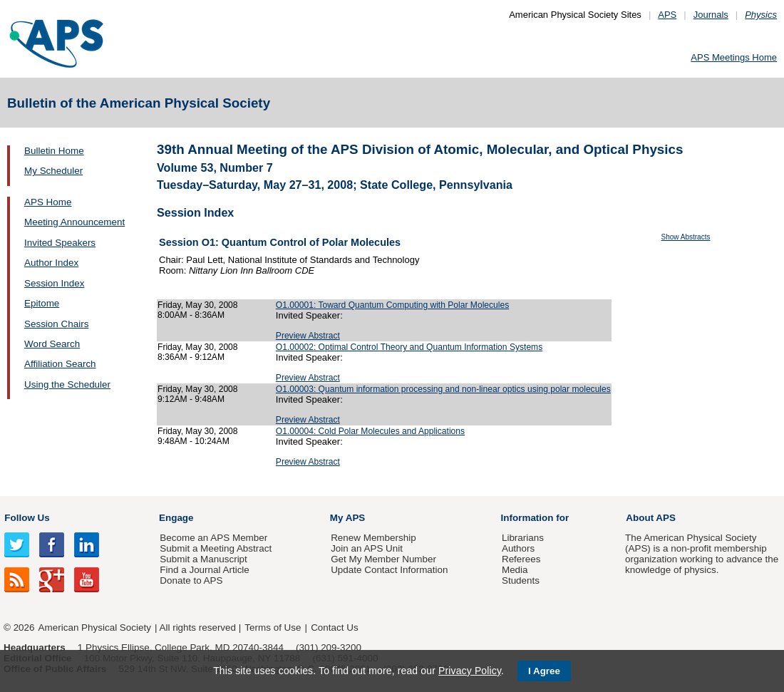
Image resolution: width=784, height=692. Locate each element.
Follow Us (27, 518)
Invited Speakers (60, 243)
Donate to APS (191, 580)
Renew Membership (373, 538)
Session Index (54, 283)
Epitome (42, 303)
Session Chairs (56, 324)
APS (667, 15)
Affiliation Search (60, 364)
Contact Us (334, 628)
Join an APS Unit (367, 548)
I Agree (544, 671)
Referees (521, 559)
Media (515, 570)
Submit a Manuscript (203, 559)
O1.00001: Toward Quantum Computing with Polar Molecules (392, 305)
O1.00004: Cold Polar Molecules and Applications (370, 431)
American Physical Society (95, 628)
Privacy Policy (470, 671)
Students (521, 580)
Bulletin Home (54, 151)
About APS (651, 518)
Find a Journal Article (204, 570)
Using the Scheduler (67, 384)
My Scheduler (53, 171)
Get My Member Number (383, 559)
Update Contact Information (389, 570)
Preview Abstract (308, 336)
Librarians (523, 538)
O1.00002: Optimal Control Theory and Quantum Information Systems (409, 347)
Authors (518, 548)
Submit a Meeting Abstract (216, 548)
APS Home (48, 202)
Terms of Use (273, 628)
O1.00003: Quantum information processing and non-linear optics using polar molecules (443, 389)
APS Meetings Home (734, 57)
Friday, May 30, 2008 (198, 305)
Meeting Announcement (74, 222)
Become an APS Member (213, 538)
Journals (711, 15)
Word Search (52, 344)
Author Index (51, 263)
